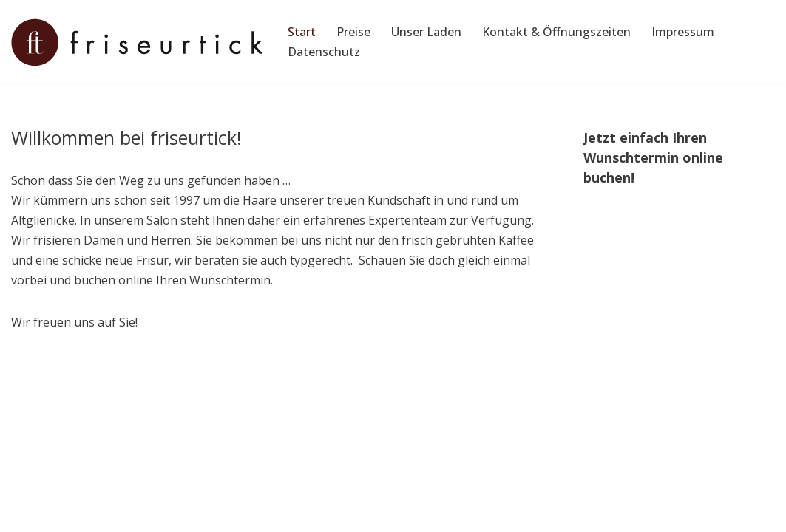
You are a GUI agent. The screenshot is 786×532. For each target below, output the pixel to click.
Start (302, 32)
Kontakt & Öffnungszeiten (556, 32)
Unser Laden (426, 32)
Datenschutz (324, 52)
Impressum (683, 32)
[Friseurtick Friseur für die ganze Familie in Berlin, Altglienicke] (137, 42)
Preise (353, 32)
